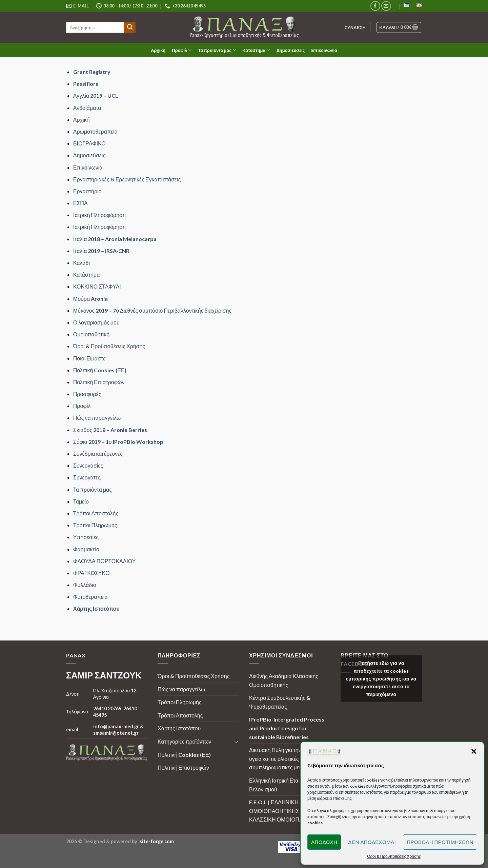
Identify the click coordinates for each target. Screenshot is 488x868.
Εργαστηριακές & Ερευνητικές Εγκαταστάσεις (127, 179)
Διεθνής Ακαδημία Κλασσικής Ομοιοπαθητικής (284, 680)
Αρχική (158, 50)
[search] (95, 27)
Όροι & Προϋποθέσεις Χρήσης (109, 346)
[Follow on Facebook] (375, 6)
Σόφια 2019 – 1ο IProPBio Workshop (118, 442)
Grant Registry (92, 72)
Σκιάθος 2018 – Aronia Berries (110, 430)
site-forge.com (157, 841)
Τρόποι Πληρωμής (95, 525)
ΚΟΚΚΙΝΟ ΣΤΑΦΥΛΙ (97, 286)
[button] (474, 751)
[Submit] (130, 27)
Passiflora (86, 84)
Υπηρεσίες (86, 537)
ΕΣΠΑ (80, 203)
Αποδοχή (324, 842)
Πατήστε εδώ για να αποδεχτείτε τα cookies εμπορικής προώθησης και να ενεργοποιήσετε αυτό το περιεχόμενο (381, 678)
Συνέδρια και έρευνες (98, 453)
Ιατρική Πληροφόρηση (99, 215)
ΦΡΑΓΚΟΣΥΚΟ (91, 573)
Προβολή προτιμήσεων (440, 842)
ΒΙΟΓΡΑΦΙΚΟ (89, 143)
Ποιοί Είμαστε (89, 358)
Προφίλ (182, 50)
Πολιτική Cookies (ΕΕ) (100, 370)
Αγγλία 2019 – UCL (96, 95)
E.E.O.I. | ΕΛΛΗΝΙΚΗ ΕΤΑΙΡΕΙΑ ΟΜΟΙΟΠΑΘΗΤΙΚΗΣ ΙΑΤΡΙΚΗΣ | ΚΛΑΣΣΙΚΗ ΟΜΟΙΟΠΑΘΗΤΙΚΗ (288, 811)
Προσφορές (87, 394)
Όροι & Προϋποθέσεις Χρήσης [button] (394, 856)
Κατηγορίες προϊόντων (184, 741)
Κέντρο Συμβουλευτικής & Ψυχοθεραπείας (280, 702)
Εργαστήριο (87, 191)
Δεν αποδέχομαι (372, 842)
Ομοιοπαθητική (91, 334)
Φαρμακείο (86, 549)
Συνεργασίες (88, 465)
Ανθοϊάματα (87, 108)
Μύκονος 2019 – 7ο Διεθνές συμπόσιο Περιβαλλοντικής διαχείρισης (152, 310)
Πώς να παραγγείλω (97, 418)
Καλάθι (82, 263)
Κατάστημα (256, 50)
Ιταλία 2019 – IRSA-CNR (101, 251)
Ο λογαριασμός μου (96, 322)
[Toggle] (236, 742)
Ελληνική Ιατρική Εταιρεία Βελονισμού (279, 785)
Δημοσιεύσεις (291, 50)
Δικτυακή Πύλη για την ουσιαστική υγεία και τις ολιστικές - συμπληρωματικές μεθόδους (289, 758)
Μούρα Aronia (90, 299)
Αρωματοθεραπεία (95, 131)
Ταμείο (81, 501)
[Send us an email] (386, 6)
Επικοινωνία (324, 50)
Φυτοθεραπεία (90, 597)
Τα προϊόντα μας (217, 50)
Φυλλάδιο (85, 585)
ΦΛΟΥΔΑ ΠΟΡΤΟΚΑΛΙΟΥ (105, 561)
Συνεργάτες (87, 477)
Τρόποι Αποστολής (96, 513)
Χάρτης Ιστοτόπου (96, 608)
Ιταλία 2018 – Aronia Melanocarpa (115, 239)
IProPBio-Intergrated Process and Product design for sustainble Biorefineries (287, 728)
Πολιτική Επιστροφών (99, 382)
